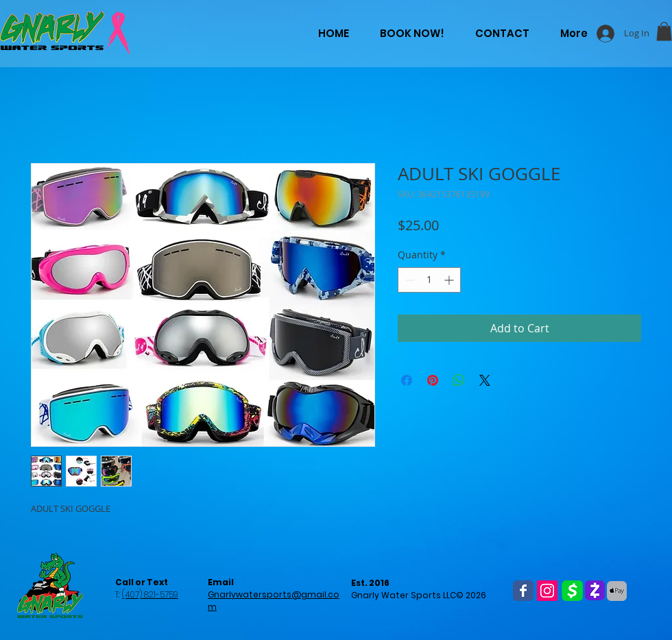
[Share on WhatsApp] (459, 380)
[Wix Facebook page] (523, 591)
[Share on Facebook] (407, 380)
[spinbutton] (429, 280)
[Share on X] (485, 380)
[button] (664, 31)
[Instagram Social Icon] (547, 591)
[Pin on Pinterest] (433, 380)
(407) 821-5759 (150, 594)
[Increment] (450, 280)
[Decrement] (408, 280)
